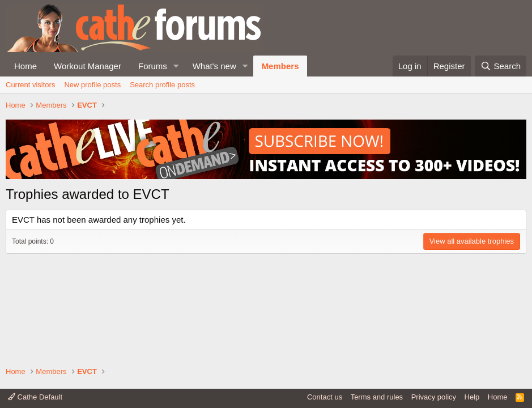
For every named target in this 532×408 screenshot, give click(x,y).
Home (25, 66)
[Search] (501, 66)
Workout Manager (88, 66)
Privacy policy (434, 397)
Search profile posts (162, 85)
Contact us (325, 397)
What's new (214, 66)
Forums (153, 66)
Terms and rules (377, 397)
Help (472, 397)
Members (280, 66)
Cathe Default (35, 397)
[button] (176, 66)
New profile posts (92, 85)
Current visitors (30, 85)
